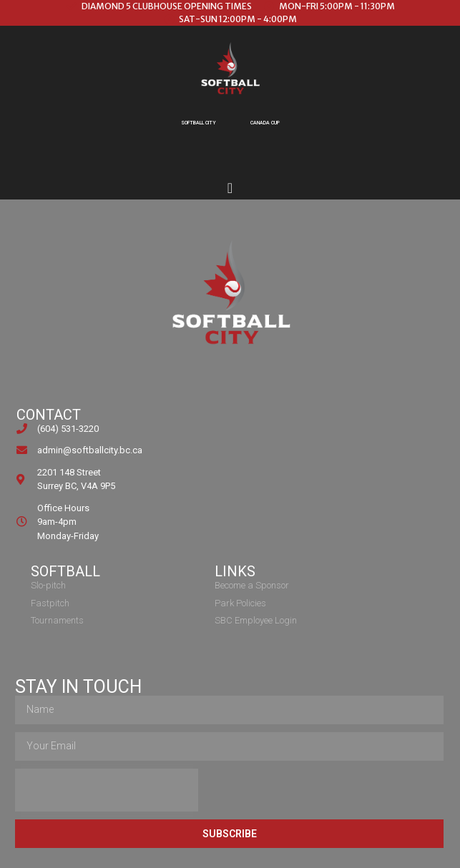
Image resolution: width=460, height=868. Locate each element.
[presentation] (107, 790)
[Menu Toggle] (230, 188)
